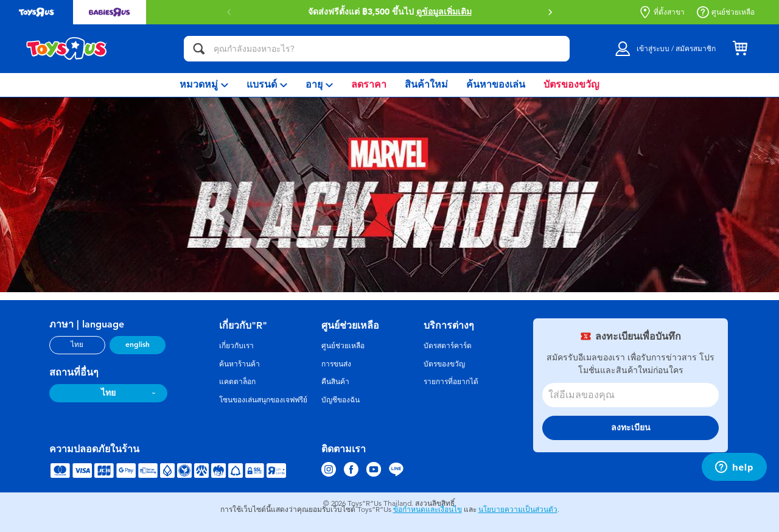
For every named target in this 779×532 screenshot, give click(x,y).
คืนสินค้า (335, 382)
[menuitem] (204, 85)
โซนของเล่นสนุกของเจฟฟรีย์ (263, 400)
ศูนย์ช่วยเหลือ (726, 12)
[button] (550, 12)
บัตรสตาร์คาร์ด (448, 346)
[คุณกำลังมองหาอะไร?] (377, 49)
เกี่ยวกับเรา (236, 346)
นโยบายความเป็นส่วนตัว (518, 509)
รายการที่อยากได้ (451, 382)
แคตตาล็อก (237, 382)
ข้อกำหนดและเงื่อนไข (428, 509)
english (138, 345)
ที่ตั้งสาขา (662, 12)
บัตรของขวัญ (444, 364)
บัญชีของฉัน (341, 400)
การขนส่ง (336, 364)
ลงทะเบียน (631, 428)
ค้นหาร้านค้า (239, 364)
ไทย (77, 345)
